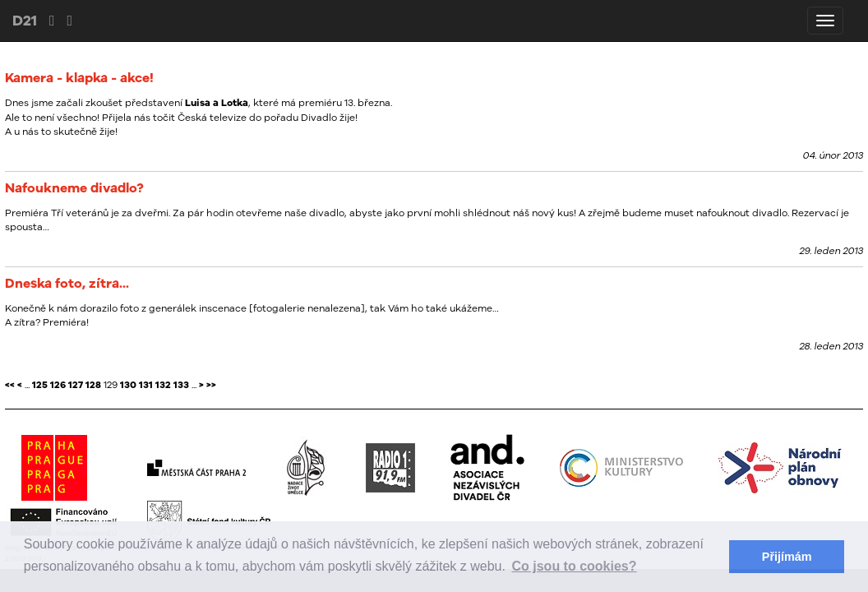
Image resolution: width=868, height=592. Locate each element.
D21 (25, 20)
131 (146, 385)
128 (93, 385)
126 (58, 385)
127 (76, 385)
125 (40, 385)
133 (181, 385)
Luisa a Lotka (217, 103)
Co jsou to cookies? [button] (575, 566)
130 (128, 385)
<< (10, 385)
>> (211, 385)
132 (163, 385)
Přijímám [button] (787, 557)
